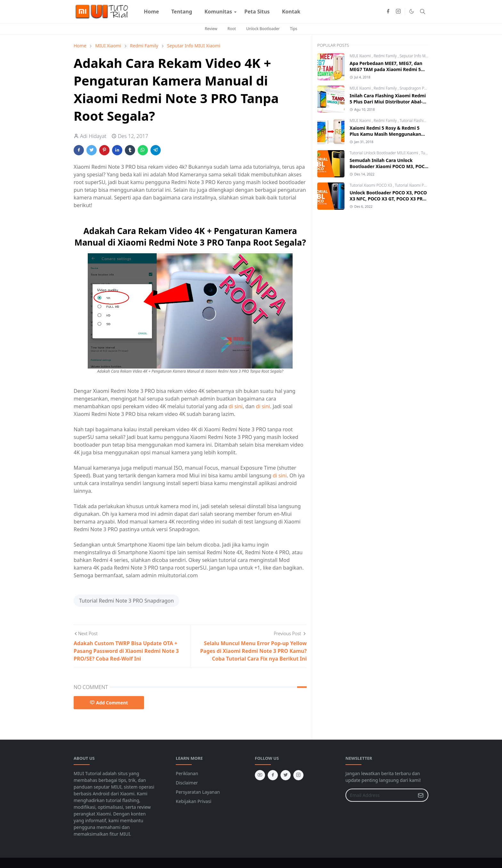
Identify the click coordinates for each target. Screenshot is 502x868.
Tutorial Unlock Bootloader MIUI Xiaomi (384, 153)
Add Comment (109, 703)
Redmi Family (386, 56)
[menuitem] (151, 12)
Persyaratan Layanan (198, 792)
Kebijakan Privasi (194, 801)
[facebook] (388, 12)
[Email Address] (380, 795)
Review (211, 29)
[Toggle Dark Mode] (412, 11)
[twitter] (286, 775)
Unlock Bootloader (263, 29)
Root (232, 29)
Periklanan (187, 773)
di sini (236, 406)
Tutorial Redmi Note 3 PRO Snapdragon (126, 601)
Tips (294, 29)
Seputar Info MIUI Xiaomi (421, 56)
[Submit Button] (421, 795)
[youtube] (260, 775)
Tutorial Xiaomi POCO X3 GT (420, 185)
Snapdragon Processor (419, 88)
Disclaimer (187, 783)
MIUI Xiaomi (361, 56)
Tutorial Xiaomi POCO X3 (371, 185)
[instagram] (398, 12)
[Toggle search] (423, 12)
